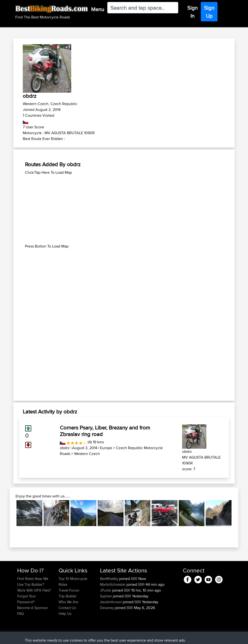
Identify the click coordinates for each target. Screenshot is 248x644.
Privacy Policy (82, 637)
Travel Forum (69, 590)
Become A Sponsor (33, 608)
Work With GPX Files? (34, 590)
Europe (106, 448)
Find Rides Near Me (33, 579)
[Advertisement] (124, 209)
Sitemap (62, 637)
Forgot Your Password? (27, 599)
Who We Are (68, 602)
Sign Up (209, 12)
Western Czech (87, 454)
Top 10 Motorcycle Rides (73, 582)
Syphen (106, 596)
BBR (134, 579)
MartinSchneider (113, 584)
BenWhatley (110, 579)
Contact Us (67, 608)
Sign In (192, 12)
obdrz (65, 448)
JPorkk (106, 590)
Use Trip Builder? (31, 584)
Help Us (65, 614)
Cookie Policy (106, 637)
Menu (98, 9)
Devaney (107, 608)
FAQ (20, 614)
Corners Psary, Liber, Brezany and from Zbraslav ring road (105, 431)
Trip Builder (68, 596)
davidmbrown (111, 602)
